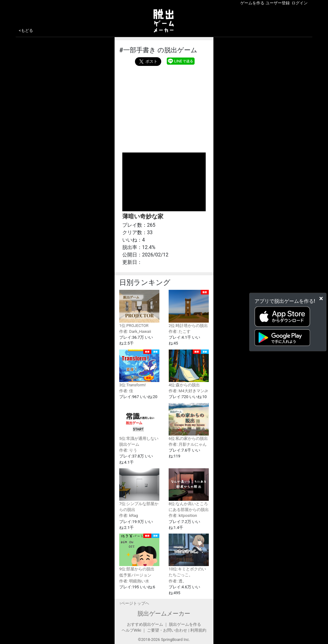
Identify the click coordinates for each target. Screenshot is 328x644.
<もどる (26, 30)
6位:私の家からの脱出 (189, 422)
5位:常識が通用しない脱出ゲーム (139, 425)
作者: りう (128, 450)
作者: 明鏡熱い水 (134, 581)
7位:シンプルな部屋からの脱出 (139, 490)
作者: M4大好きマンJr (188, 391)
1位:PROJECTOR (139, 309)
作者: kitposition (183, 515)
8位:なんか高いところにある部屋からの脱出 (189, 490)
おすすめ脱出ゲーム (145, 624)
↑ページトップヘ (134, 603)
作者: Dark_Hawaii (135, 331)
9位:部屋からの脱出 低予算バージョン (139, 556)
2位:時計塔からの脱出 (189, 309)
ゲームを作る (252, 3)
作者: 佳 (126, 391)
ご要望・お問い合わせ (167, 630)
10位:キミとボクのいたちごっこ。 (189, 555)
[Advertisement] (164, 108)
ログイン (300, 3)
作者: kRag (129, 515)
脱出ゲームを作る (185, 624)
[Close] (321, 298)
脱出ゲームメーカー (164, 614)
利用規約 (198, 630)
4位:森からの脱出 (189, 368)
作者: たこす (180, 331)
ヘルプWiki (131, 630)
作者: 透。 (178, 581)
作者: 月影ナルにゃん (188, 444)
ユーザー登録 (278, 3)
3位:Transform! (139, 368)
